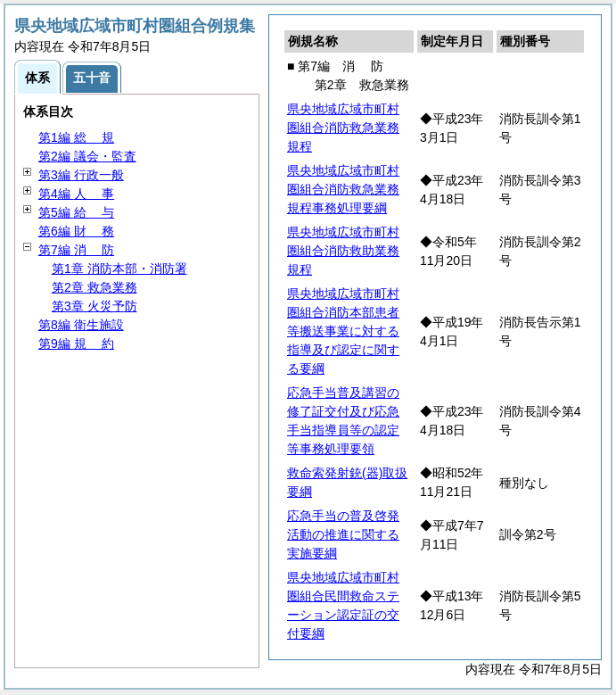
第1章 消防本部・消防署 (119, 269)
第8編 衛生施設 (81, 325)
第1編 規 (76, 137)
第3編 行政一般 (81, 175)
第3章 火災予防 (94, 306)
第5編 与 (76, 212)
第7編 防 (76, 250)
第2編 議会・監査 (87, 156)
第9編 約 (76, 343)
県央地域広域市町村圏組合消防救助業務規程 (343, 251)
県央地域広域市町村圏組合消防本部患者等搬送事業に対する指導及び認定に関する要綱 (343, 331)
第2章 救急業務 (94, 287)
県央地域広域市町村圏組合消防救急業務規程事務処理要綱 (343, 189)
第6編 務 (76, 231)
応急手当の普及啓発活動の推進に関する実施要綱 (343, 534)
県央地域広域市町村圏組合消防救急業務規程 (343, 128)
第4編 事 (76, 194)
